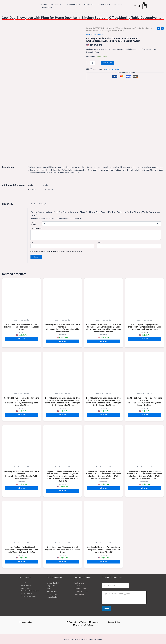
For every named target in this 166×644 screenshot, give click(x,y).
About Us (23, 582)
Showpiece (79, 585)
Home (88, 28)
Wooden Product (53, 582)
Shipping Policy (25, 593)
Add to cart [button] (22, 338)
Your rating (34, 223)
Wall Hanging (80, 582)
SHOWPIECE (96, 28)
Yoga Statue (52, 585)
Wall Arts (50, 588)
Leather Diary (80, 593)
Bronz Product (52, 593)
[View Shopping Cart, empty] (145, 6)
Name (33, 242)
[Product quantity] (93, 63)
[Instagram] (94, 621)
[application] (59, 4)
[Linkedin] (77, 624)
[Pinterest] (89, 624)
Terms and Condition (27, 596)
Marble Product (53, 596)
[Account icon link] (139, 6)
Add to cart (107, 63)
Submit (107, 608)
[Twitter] (83, 621)
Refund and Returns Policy (29, 591)
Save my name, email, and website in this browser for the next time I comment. (58, 251)
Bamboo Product (81, 588)
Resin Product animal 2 (110, 28)
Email (99, 242)
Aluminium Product (82, 591)
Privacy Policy (25, 585)
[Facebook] (71, 621)
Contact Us (24, 588)
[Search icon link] (135, 6)
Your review (37, 228)
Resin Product (52, 591)
